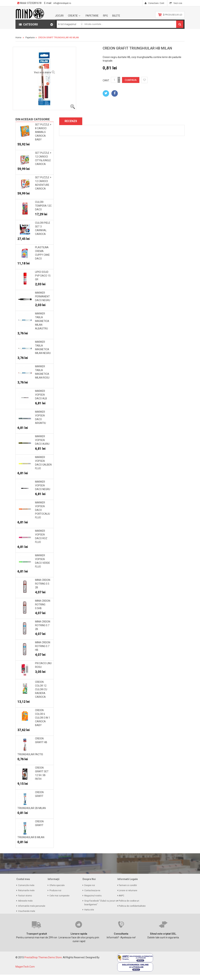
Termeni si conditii (128, 885)
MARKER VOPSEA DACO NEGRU (43, 485)
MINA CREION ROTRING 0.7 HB (43, 646)
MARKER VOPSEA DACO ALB (41, 395)
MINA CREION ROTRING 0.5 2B (43, 584)
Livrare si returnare (128, 890)
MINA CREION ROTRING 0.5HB (43, 605)
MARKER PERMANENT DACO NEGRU (43, 296)
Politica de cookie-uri (129, 901)
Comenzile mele (26, 885)
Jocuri (59, 16)
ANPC (122, 896)
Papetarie (92, 16)
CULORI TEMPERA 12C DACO (43, 206)
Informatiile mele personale (32, 906)
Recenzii (71, 121)
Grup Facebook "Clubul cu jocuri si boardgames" (101, 903)
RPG (105, 16)
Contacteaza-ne (92, 890)
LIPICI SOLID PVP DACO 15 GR (43, 276)
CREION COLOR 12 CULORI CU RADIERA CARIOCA (41, 689)
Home (18, 38)
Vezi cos (178, 3)
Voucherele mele (27, 911)
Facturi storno (25, 896)
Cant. (106, 80)
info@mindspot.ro (62, 3)
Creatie (73, 16)
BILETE (116, 16)
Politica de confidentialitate (132, 906)
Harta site (89, 910)
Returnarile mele (26, 890)
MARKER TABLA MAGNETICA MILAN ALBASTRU (42, 321)
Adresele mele (25, 901)
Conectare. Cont (156, 3)
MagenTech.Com (25, 967)
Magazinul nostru (93, 896)
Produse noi (55, 890)
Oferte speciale (57, 885)
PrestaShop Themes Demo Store (43, 957)
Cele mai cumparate (59, 896)
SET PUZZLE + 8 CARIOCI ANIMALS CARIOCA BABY (43, 132)
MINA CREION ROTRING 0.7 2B (43, 625)
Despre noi (90, 885)
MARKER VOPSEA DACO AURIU (42, 440)
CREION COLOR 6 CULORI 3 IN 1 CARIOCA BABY (43, 718)
